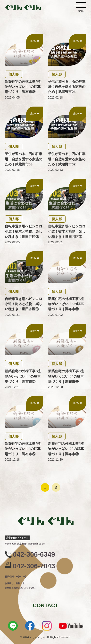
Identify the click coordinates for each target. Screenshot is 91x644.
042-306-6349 (34, 554)
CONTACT (45, 605)
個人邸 (14, 74)
